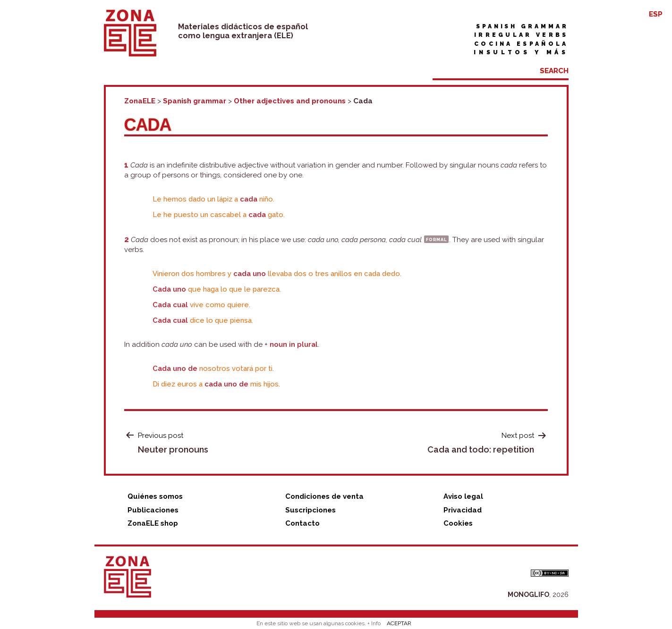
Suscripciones (310, 510)
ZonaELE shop (153, 523)
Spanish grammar (522, 26)
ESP (656, 14)
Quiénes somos (155, 496)
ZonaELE (140, 101)
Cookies (458, 523)
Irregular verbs (521, 35)
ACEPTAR (399, 623)
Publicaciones (153, 510)
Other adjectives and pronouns (290, 101)
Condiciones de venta (324, 496)
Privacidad (463, 510)
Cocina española (521, 44)
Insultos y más (521, 52)
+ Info (374, 623)
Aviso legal (463, 496)
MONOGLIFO (528, 595)
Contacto (302, 523)
